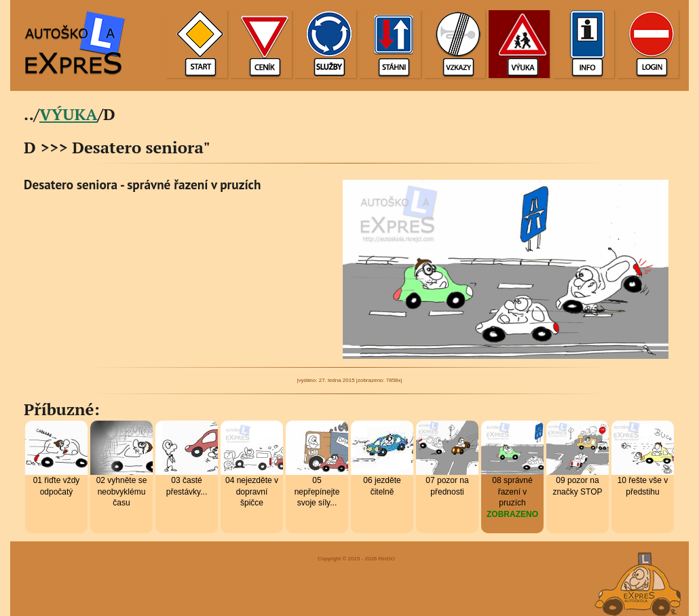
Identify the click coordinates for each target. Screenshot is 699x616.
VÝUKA (69, 114)
